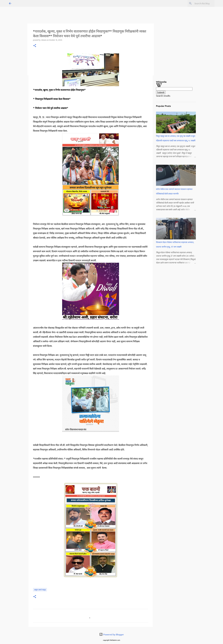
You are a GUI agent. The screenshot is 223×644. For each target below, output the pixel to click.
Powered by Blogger (112, 634)
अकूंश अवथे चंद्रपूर (40, 590)
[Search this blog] (200, 3)
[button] (35, 46)
